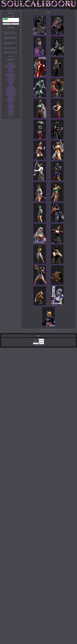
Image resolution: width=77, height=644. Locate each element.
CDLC (10, 63)
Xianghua (11, 111)
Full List (10, 56)
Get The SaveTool (44, 9)
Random (36, 9)
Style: (10, 113)
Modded (11, 68)
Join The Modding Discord (56, 9)
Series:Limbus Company (11, 95)
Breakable (10, 65)
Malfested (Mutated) (11, 93)
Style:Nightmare (11, 94)
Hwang (11, 110)
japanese (11, 74)
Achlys (11, 105)
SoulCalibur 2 (11, 102)
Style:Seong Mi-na (11, 90)
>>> (11, 34)
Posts (15, 9)
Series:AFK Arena (11, 92)
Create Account (38, 345)
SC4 (11, 109)
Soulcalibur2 (11, 106)
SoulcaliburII (11, 107)
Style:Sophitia (11, 79)
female (11, 104)
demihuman (11, 82)
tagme (11, 69)
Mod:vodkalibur (11, 88)
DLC (10, 73)
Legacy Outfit (10, 100)
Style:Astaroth (11, 89)
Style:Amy (10, 71)
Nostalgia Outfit (11, 99)
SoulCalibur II (11, 108)
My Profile (10, 9)
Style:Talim (11, 78)
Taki (11, 84)
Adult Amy (11, 112)
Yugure (10, 77)
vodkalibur (10, 70)
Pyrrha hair (11, 116)
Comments (30, 9)
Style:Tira (10, 81)
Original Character (10, 67)
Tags (24, 9)
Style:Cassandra (11, 75)
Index (11, 16)
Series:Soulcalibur (10, 66)
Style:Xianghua (10, 91)
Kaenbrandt (6, 52)
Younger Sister (11, 80)
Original (11, 96)
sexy (10, 85)
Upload (20, 9)
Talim (10, 83)
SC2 (11, 103)
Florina (11, 114)
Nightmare (11, 97)
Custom (10, 64)
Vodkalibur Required (11, 76)
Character (11, 86)
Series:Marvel (11, 98)
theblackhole (7, 32)
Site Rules (67, 9)
